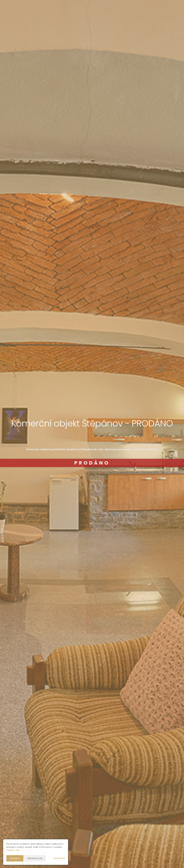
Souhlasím (15, 858)
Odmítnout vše (35, 858)
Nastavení (59, 858)
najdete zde (13, 850)
